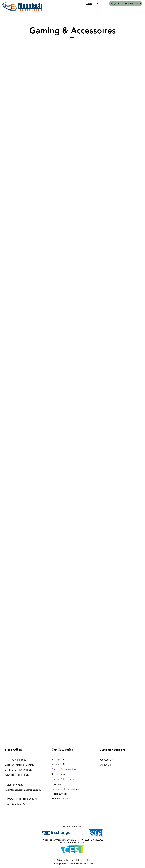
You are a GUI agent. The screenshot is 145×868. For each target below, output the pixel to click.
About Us (105, 765)
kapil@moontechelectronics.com (23, 790)
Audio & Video (60, 794)
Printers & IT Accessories (65, 789)
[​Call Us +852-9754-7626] (126, 4)
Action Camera (60, 774)
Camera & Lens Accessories (67, 779)
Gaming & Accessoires (64, 769)
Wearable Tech (60, 764)
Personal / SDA (60, 799)
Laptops (56, 784)
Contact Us (106, 760)
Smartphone (58, 759)
